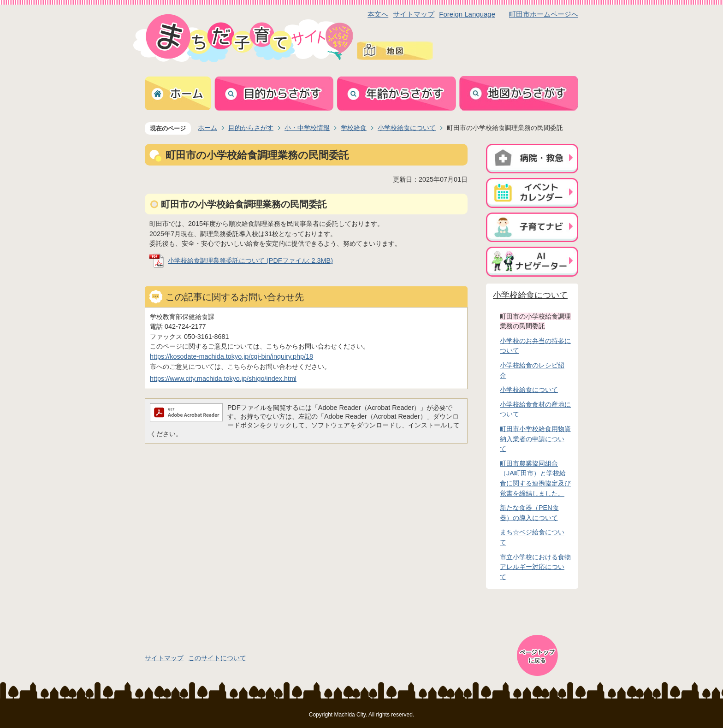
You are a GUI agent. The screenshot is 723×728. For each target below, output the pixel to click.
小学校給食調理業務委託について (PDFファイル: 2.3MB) (250, 260)
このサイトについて (217, 658)
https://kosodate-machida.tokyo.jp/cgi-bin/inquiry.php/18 (231, 356)
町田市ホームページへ (544, 14)
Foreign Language (467, 14)
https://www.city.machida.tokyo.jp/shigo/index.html (223, 379)
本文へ (378, 14)
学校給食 (354, 128)
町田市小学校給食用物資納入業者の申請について (535, 439)
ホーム (207, 128)
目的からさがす (251, 128)
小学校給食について (407, 128)
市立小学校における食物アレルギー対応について (535, 567)
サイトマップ (414, 14)
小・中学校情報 (307, 128)
